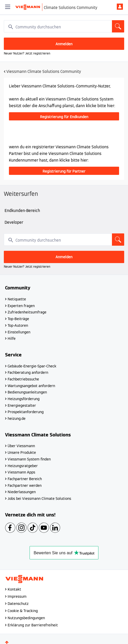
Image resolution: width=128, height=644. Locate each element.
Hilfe (12, 338)
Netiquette (17, 299)
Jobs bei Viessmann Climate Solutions (39, 499)
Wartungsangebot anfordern (31, 386)
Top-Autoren (18, 325)
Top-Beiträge (18, 319)
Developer (14, 222)
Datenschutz (18, 604)
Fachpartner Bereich (25, 479)
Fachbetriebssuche (23, 379)
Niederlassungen (22, 492)
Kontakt (14, 589)
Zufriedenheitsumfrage (27, 312)
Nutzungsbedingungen (26, 618)
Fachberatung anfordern (28, 372)
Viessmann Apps (21, 472)
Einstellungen (19, 332)
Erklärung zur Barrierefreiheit (33, 625)
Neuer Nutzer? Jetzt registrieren (27, 53)
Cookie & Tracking (23, 611)
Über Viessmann (21, 446)
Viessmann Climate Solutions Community (44, 71)
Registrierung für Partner (64, 171)
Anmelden (120, 7)
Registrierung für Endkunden (64, 117)
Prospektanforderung (26, 412)
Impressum (17, 596)
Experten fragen (21, 306)
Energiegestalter (22, 405)
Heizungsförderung (24, 399)
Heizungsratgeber (23, 466)
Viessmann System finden (29, 459)
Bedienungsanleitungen (27, 392)
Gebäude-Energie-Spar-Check (32, 366)
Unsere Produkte (22, 453)
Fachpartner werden (25, 485)
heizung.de (17, 419)
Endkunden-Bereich (22, 211)
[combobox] (64, 26)
